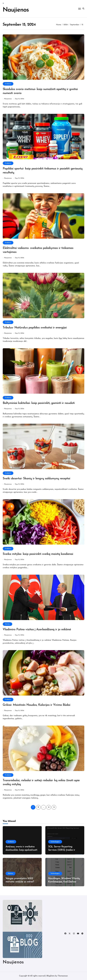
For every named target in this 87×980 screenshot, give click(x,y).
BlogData (51, 976)
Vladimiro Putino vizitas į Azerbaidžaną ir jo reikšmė (37, 630)
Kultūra (10, 874)
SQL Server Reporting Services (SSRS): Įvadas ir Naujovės (62, 850)
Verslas (7, 624)
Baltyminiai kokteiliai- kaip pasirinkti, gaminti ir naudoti (39, 403)
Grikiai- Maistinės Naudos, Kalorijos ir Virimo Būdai (36, 705)
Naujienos (16, 10)
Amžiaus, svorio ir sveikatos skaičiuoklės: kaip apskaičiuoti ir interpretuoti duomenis (21, 850)
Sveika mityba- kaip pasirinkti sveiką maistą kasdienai (38, 554)
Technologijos (55, 842)
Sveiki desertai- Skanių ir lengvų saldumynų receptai (36, 479)
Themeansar (63, 976)
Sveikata (8, 84)
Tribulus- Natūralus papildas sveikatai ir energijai (35, 328)
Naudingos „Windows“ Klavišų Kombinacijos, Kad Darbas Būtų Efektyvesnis (64, 882)
